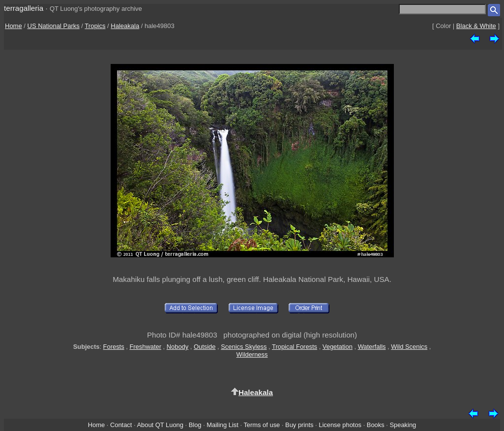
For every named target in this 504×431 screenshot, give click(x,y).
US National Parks (54, 26)
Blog (195, 425)
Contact (121, 425)
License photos (340, 425)
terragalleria (24, 8)
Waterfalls (372, 347)
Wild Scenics (409, 347)
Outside (205, 347)
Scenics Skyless (244, 347)
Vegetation (338, 347)
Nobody (178, 347)
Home (14, 26)
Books (376, 425)
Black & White (476, 26)
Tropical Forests (295, 347)
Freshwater (145, 347)
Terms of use (262, 425)
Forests (114, 347)
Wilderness (252, 354)
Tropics (95, 26)
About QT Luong (160, 425)
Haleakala (125, 26)
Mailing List (222, 425)
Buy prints (299, 425)
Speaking (403, 425)
